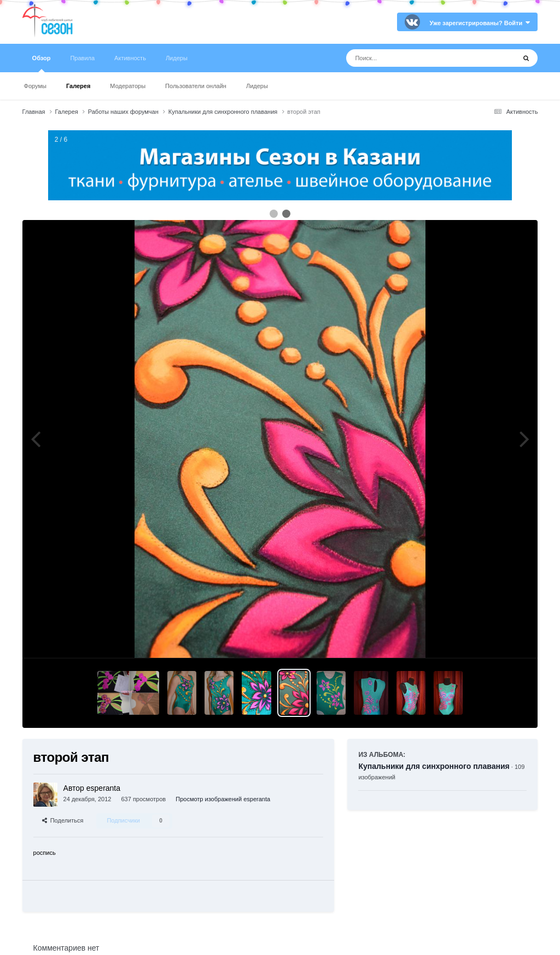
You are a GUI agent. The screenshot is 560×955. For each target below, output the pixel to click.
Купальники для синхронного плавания (434, 766)
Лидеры (257, 86)
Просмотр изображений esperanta (223, 799)
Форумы (35, 86)
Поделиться (63, 820)
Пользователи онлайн (196, 86)
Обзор (42, 63)
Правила (82, 58)
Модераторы (128, 86)
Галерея (78, 86)
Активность (130, 58)
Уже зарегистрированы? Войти (480, 23)
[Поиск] (410, 58)
